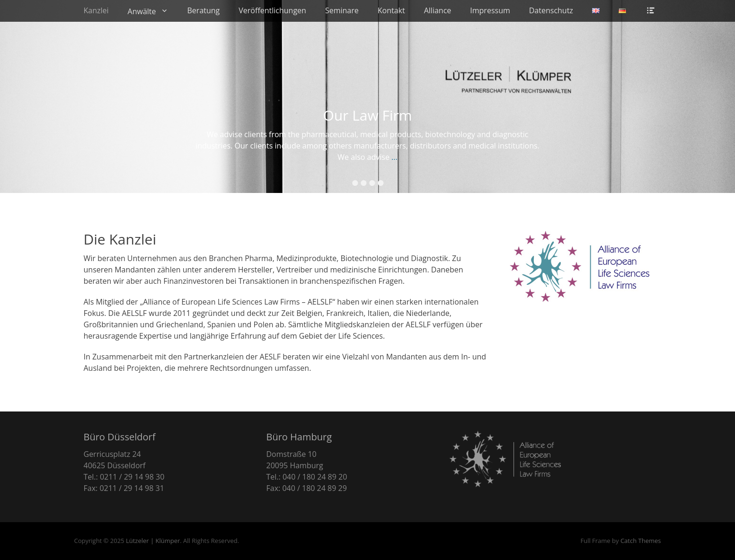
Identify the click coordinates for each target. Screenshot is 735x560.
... (394, 157)
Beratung (204, 10)
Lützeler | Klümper (153, 541)
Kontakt (391, 10)
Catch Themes (641, 541)
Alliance (438, 10)
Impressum (490, 10)
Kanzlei (96, 10)
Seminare (342, 10)
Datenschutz (551, 10)
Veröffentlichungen (272, 10)
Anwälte (142, 11)
